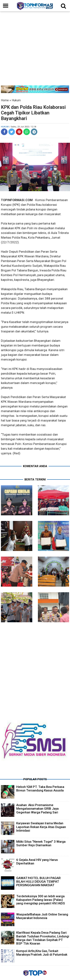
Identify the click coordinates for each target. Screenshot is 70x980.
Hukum (16, 100)
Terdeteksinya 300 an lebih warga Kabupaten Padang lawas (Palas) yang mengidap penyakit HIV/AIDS (41, 900)
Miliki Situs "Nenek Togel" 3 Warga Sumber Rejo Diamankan (41, 843)
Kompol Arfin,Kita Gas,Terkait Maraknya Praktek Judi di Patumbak (42, 953)
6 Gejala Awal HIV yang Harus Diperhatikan (37, 862)
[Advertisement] (35, 50)
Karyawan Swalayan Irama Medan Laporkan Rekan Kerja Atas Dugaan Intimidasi (41, 827)
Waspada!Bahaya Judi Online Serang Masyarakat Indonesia (42, 916)
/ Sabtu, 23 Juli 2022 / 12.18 (23, 127)
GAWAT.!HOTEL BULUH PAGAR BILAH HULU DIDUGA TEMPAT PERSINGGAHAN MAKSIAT (38, 882)
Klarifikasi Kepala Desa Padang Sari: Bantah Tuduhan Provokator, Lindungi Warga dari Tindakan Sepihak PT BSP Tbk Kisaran (43, 938)
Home (5, 100)
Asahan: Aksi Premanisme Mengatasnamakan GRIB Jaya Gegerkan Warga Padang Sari (37, 809)
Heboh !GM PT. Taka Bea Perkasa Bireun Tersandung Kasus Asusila (40, 789)
